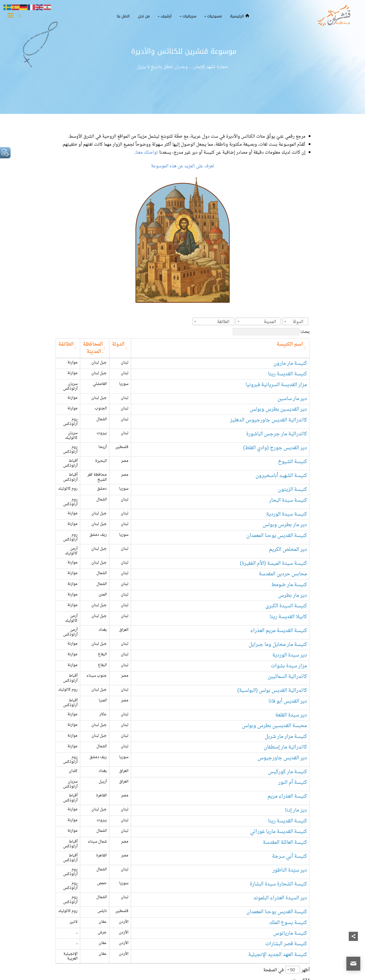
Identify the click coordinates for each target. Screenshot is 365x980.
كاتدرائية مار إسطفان (285, 698)
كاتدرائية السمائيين (287, 634)
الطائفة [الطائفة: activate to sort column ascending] (80, 344)
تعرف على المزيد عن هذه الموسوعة (183, 166)
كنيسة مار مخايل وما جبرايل (278, 602)
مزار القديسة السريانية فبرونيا (276, 378)
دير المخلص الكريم (288, 516)
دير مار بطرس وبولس (285, 495)
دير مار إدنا (296, 751)
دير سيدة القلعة (291, 666)
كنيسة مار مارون (290, 356)
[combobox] (295, 321)
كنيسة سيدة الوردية (286, 484)
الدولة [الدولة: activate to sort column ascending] (170, 344)
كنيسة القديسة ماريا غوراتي (278, 773)
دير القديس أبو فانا (288, 655)
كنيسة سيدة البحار (288, 474)
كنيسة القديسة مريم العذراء (278, 591)
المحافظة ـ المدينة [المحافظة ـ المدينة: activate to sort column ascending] (119, 344)
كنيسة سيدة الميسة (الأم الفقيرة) (273, 527)
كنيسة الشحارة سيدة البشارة (278, 815)
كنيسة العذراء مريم (287, 741)
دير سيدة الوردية (290, 613)
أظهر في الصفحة (286, 892)
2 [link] (296, 914)
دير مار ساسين (292, 388)
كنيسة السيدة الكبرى (286, 570)
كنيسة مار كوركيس (287, 719)
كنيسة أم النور (293, 730)
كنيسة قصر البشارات (286, 869)
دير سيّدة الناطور (290, 805)
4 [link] (278, 914)
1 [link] (305, 914)
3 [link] (287, 914)
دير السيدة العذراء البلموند (280, 826)
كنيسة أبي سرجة (289, 794)
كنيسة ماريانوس (290, 858)
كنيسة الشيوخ (292, 442)
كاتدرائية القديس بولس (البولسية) (272, 645)
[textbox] (299, 322)
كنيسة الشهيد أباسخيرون (281, 452)
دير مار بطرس (292, 559)
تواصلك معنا (147, 153)
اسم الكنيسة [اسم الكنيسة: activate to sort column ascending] (290, 344)
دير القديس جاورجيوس (282, 709)
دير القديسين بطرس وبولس (278, 399)
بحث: (271, 332)
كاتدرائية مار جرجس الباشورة (276, 420)
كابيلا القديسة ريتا (288, 580)
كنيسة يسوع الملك (288, 848)
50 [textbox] (292, 892)
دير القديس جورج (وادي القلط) (275, 431)
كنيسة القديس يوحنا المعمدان (277, 506)
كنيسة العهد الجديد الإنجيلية (278, 880)
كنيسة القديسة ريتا (287, 367)
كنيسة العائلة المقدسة (285, 783)
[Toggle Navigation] (11, 16)
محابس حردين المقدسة (283, 538)
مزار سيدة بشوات (289, 623)
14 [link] (245, 914)
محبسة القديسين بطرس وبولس (274, 677)
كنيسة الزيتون (292, 463)
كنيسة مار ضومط (289, 548)
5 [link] (268, 914)
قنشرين (335, 972)
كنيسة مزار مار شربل (286, 687)
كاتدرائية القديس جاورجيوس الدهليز (268, 410)
